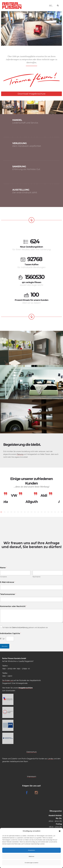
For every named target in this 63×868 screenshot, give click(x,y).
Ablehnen (31, 856)
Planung (20, 454)
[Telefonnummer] (31, 599)
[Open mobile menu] (51, 6)
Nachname (36, 577)
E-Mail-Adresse (8, 582)
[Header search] (58, 6)
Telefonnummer (8, 594)
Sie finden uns (8, 680)
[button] (60, 831)
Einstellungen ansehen (32, 863)
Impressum (32, 776)
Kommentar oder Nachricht (13, 606)
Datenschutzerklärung (20, 627)
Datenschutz (32, 752)
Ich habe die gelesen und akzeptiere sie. (24, 628)
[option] (16, 496)
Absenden (5, 646)
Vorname (3, 577)
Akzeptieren (31, 850)
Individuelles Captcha (11, 633)
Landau (51, 759)
